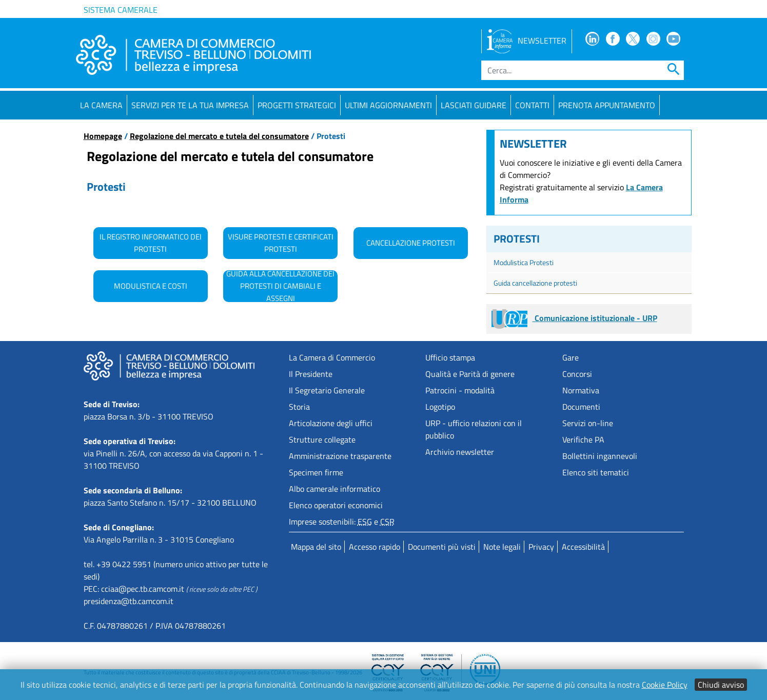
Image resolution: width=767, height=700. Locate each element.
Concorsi (577, 374)
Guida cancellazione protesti (535, 283)
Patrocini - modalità (460, 390)
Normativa (581, 390)
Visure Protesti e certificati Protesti (281, 243)
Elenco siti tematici (596, 472)
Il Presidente (311, 374)
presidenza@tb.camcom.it (129, 601)
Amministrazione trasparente (340, 456)
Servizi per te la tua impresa (190, 105)
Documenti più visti (442, 547)
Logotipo (440, 407)
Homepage (103, 136)
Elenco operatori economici (336, 505)
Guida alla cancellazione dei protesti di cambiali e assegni (280, 286)
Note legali (502, 547)
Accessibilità (583, 547)
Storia (299, 407)
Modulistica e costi (151, 286)
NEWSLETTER (527, 41)
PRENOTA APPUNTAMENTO (607, 105)
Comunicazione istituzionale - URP (574, 318)
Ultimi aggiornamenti (388, 105)
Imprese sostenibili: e (342, 522)
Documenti (581, 407)
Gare (571, 357)
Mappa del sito (316, 547)
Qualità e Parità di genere (470, 374)
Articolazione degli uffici (331, 423)
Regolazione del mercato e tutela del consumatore (219, 136)
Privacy (541, 547)
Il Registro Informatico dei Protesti (151, 243)
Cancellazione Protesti (411, 243)
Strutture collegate (322, 439)
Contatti (532, 105)
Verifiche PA (583, 439)
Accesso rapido (375, 547)
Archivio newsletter (460, 452)
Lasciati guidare (474, 105)
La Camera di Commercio (332, 357)
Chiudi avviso (721, 685)
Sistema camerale (121, 10)
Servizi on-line (588, 423)
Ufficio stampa (450, 357)
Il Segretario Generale (327, 390)
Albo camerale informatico (335, 489)
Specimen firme (316, 472)
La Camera (101, 105)
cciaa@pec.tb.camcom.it (143, 589)
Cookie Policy (665, 685)
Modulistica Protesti (524, 262)
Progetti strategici (297, 105)
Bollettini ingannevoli (600, 456)
